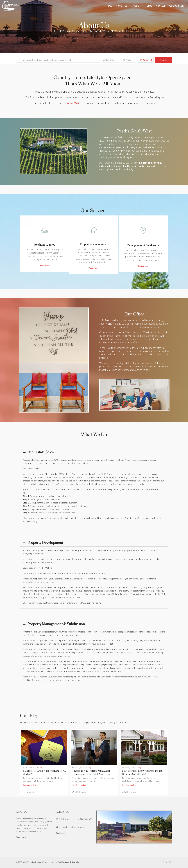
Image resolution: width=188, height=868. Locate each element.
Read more (21, 837)
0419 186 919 (177, 6)
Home (109, 6)
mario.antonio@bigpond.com (71, 827)
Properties (121, 6)
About (137, 6)
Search (164, 60)
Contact (161, 6)
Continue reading (29, 785)
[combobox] (110, 60)
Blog (150, 6)
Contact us (61, 833)
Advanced (146, 60)
